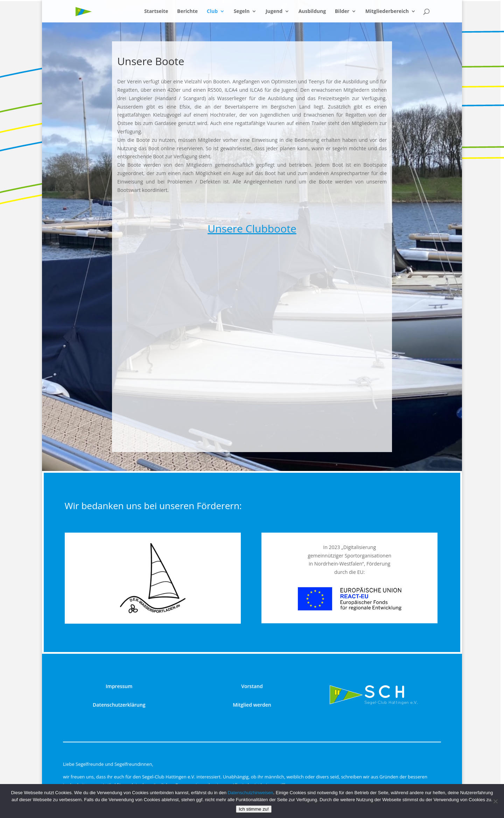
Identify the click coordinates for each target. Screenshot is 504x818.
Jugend (274, 12)
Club (212, 12)
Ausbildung (312, 12)
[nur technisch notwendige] (495, 801)
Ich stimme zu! (254, 809)
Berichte (187, 12)
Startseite (156, 12)
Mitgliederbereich (387, 12)
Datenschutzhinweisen (250, 793)
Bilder (342, 12)
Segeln (242, 12)
